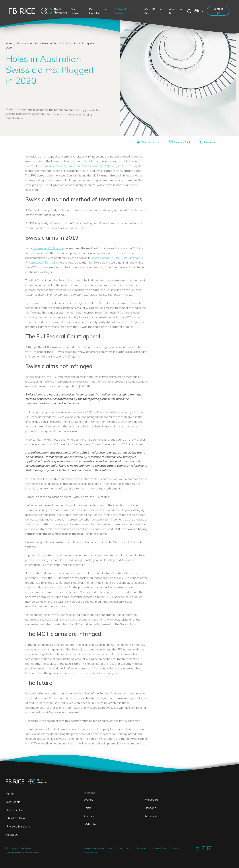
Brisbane (150, 808)
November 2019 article (48, 248)
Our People (13, 802)
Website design (14, 853)
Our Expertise (15, 810)
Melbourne (152, 800)
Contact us (124, 848)
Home (9, 43)
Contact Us (218, 11)
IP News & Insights (28, 43)
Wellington (91, 824)
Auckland (151, 816)
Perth (87, 808)
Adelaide (89, 816)
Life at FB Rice (15, 818)
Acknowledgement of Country (98, 848)
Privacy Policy (90, 853)
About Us (12, 835)
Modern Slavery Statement (165, 848)
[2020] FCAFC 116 (89, 166)
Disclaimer (141, 848)
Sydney (88, 800)
